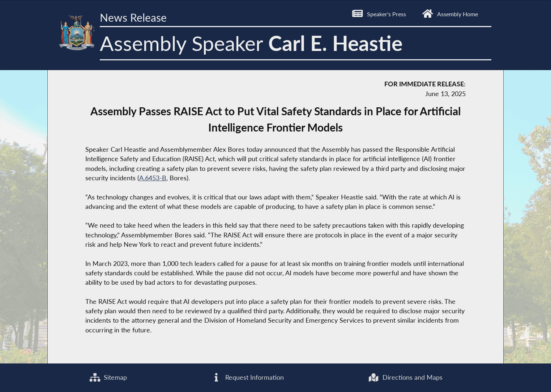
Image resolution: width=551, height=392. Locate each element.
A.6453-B (153, 178)
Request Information (247, 377)
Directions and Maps (405, 377)
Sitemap (108, 377)
